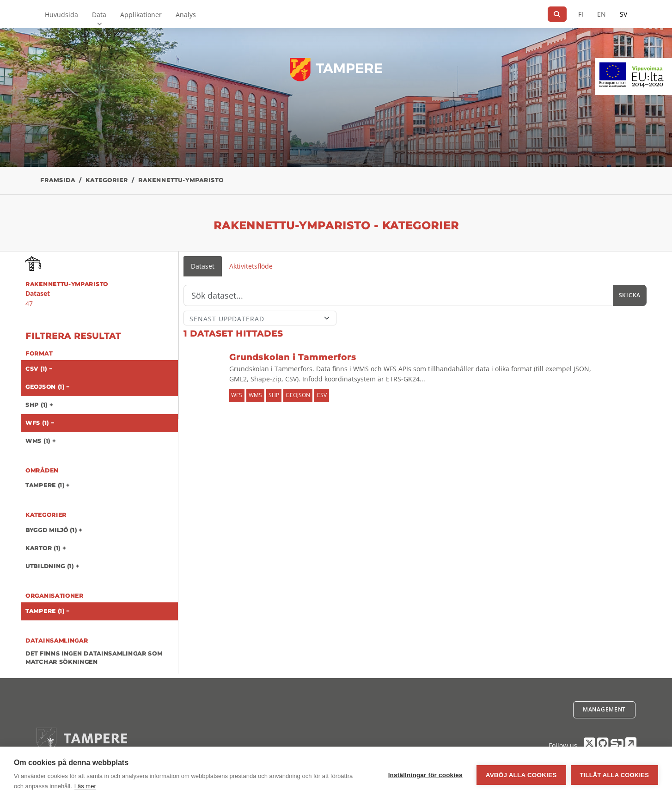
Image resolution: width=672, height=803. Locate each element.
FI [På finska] (581, 14)
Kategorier (107, 180)
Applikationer (141, 15)
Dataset (203, 266)
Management (604, 709)
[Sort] (260, 318)
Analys (186, 15)
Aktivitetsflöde (251, 266)
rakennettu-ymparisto (181, 180)
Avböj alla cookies (521, 775)
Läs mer (85, 786)
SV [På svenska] (623, 14)
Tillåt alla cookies (614, 775)
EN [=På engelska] (602, 14)
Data (99, 15)
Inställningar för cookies (425, 775)
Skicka (630, 295)
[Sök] (557, 14)
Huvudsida (61, 15)
